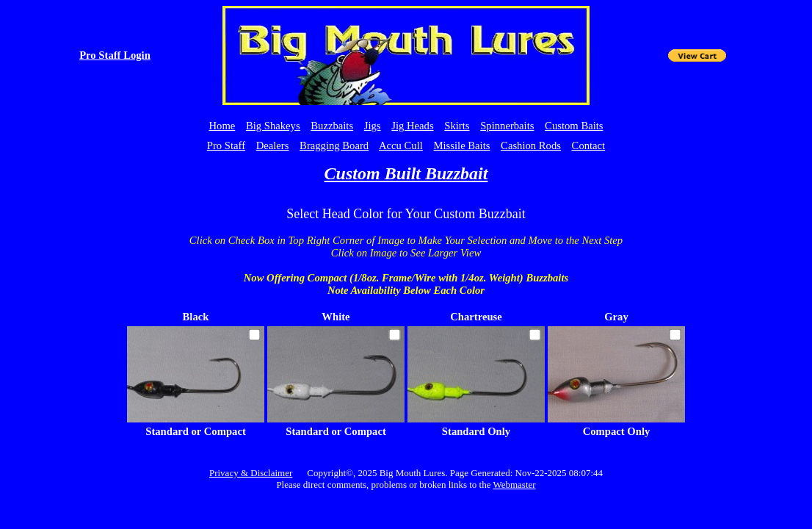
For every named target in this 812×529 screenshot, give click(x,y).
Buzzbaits (332, 126)
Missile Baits (462, 145)
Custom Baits (574, 126)
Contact (589, 145)
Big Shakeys (273, 126)
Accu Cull (401, 145)
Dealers (273, 145)
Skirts (457, 126)
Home (222, 126)
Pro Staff (226, 145)
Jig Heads (412, 126)
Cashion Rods (531, 145)
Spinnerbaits (507, 126)
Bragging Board (334, 145)
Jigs (373, 126)
